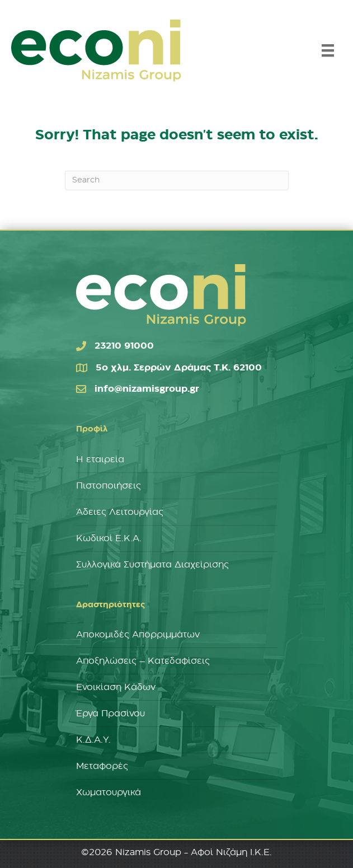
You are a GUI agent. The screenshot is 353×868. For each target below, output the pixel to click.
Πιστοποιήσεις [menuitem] (109, 486)
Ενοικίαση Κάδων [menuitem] (116, 687)
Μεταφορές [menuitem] (102, 766)
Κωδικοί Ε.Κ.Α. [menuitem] (109, 538)
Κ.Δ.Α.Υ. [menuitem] (93, 740)
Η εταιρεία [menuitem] (100, 459)
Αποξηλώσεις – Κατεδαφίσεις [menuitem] (143, 661)
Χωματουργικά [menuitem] (109, 792)
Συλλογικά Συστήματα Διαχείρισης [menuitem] (152, 565)
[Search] (177, 180)
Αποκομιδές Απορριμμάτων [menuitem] (138, 635)
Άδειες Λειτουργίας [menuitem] (120, 512)
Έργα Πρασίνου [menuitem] (110, 714)
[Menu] (328, 50)
